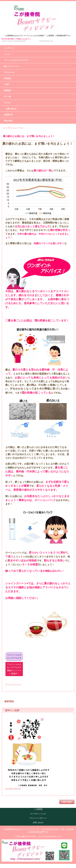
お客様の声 (8, 115)
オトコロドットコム (38, 814)
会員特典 (7, 90)
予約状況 (7, 78)
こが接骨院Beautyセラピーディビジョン (38, 8)
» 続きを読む (67, 802)
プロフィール (9, 72)
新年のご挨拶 (12, 710)
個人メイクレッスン (12, 66)
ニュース (17, 128)
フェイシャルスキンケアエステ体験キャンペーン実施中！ (14, 669)
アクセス (7, 103)
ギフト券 (7, 97)
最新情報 (9, 701)
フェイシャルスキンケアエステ (16, 60)
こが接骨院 (38, 809)
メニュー (7, 54)
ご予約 (6, 84)
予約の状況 (8, 121)
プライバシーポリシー (38, 818)
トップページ (9, 48)
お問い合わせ (11, 109)
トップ (6, 128)
